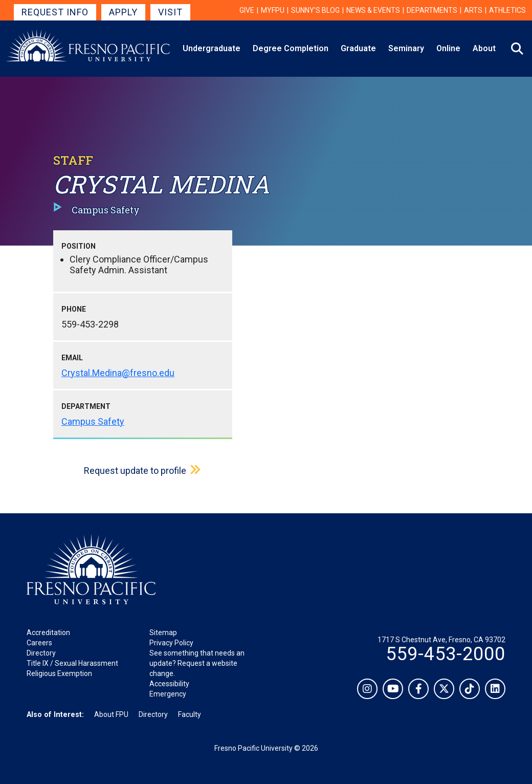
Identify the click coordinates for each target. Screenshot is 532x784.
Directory (41, 653)
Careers (39, 643)
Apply (123, 12)
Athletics (507, 10)
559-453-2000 (446, 654)
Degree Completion (291, 48)
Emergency (168, 694)
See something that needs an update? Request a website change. (197, 663)
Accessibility (169, 684)
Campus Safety (93, 421)
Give (247, 10)
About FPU (111, 714)
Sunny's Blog (315, 10)
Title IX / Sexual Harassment (72, 663)
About (484, 48)
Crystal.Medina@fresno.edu (118, 373)
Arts (473, 10)
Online (448, 48)
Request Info (55, 12)
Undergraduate (212, 48)
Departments (432, 10)
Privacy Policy (171, 643)
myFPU (273, 10)
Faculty (190, 714)
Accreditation (48, 633)
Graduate (358, 48)
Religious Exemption (59, 673)
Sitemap (163, 633)
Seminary (406, 48)
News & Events (373, 10)
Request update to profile (135, 471)
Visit (170, 12)
